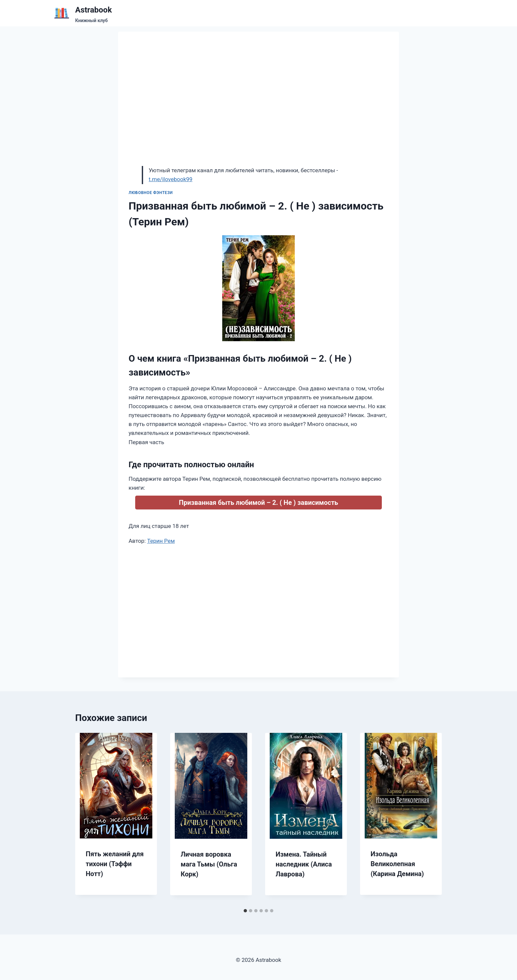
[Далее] (430, 819)
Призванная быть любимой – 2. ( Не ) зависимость (258, 503)
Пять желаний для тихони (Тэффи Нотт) (115, 864)
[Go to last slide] (87, 819)
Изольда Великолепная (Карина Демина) (397, 864)
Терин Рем (161, 541)
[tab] (245, 911)
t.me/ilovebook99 (171, 179)
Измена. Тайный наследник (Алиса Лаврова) (304, 864)
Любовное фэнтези (151, 193)
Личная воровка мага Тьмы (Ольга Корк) (209, 864)
